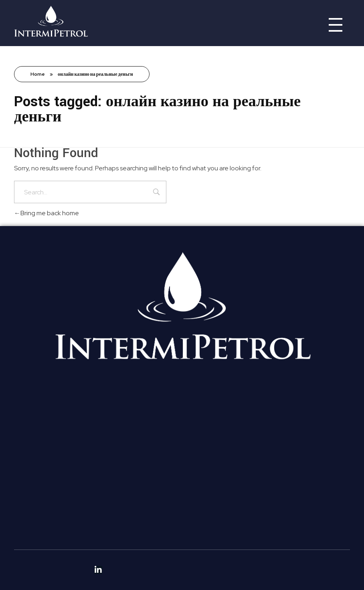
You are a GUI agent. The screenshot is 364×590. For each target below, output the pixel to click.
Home (38, 74)
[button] (98, 427)
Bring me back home (47, 213)
